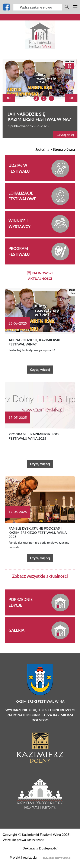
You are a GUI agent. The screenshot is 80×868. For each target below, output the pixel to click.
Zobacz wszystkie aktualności (40, 576)
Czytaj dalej (65, 135)
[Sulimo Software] (54, 858)
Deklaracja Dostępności (40, 848)
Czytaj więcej (40, 369)
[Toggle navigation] (75, 7)
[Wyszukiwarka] (38, 7)
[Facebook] (6, 7)
